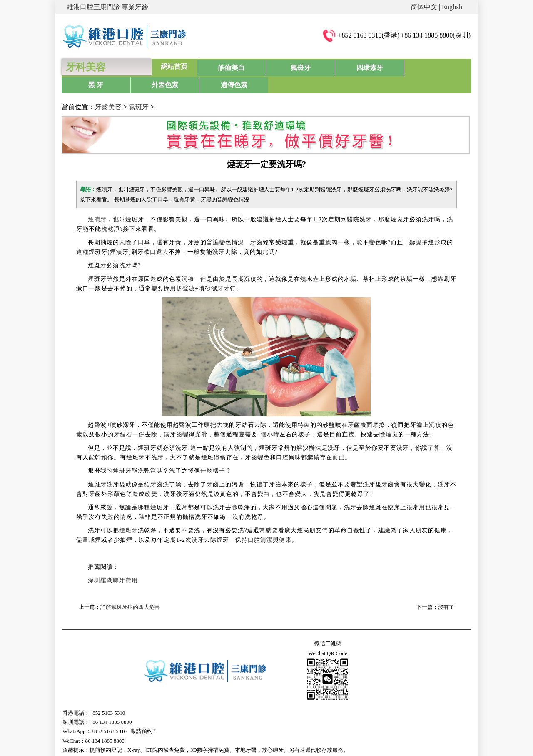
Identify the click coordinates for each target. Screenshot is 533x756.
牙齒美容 (108, 89)
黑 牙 (356, 66)
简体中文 (424, 7)
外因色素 (402, 66)
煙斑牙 (128, 512)
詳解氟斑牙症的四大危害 (130, 589)
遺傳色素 (447, 66)
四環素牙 (311, 66)
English (452, 7)
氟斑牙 (265, 66)
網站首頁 (174, 66)
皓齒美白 (220, 66)
